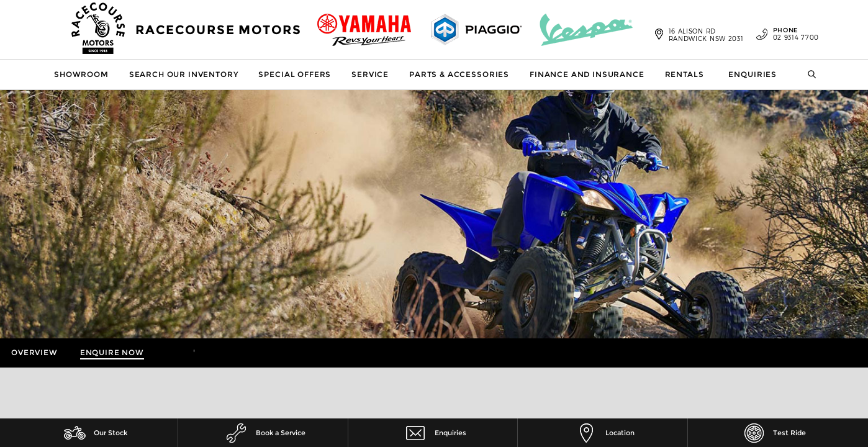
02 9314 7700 (787, 34)
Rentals (685, 74)
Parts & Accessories (459, 74)
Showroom (81, 74)
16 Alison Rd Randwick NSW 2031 (706, 35)
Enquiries (753, 74)
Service (370, 74)
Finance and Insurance (587, 74)
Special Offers (295, 74)
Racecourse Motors (219, 30)
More (175, 353)
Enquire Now (112, 352)
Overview (34, 352)
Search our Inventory (184, 74)
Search (805, 74)
